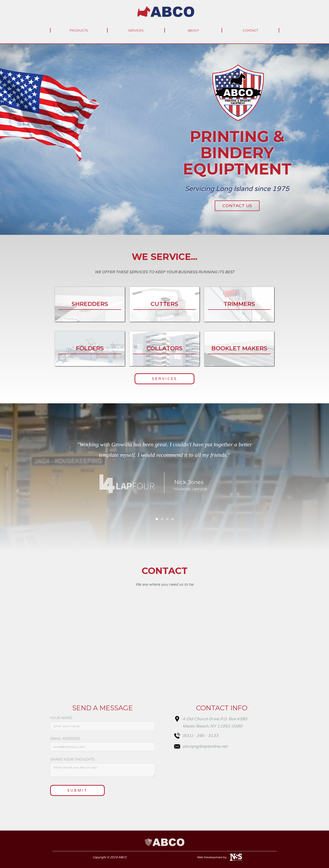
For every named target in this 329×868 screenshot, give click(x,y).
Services (165, 379)
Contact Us (237, 206)
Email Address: (65, 739)
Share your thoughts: (73, 759)
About (193, 30)
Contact (250, 30)
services (136, 30)
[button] (267, 477)
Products (79, 30)
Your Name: (62, 718)
